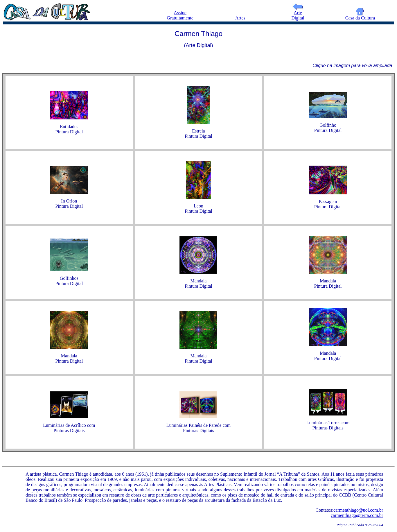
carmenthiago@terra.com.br (357, 515)
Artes (240, 18)
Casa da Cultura (360, 16)
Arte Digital (298, 13)
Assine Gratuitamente (180, 15)
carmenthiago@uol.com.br (358, 510)
